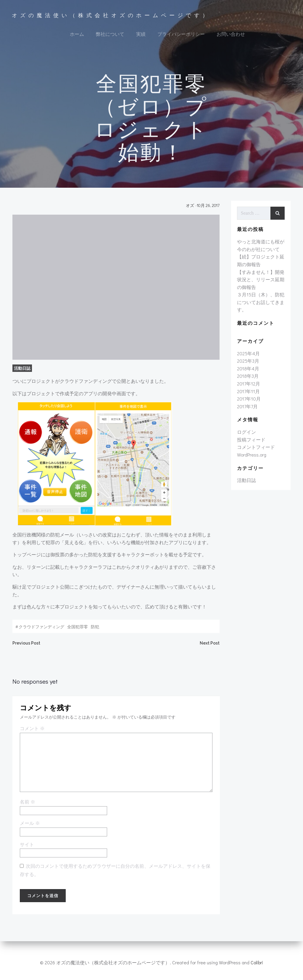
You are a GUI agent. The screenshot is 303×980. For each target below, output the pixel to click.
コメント (32, 733)
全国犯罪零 (77, 630)
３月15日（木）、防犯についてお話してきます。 (260, 306)
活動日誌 (22, 371)
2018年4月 (248, 372)
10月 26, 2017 (209, 208)
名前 (27, 806)
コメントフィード (256, 450)
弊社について (110, 34)
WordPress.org (251, 458)
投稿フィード (251, 443)
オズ (191, 208)
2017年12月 (248, 387)
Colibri (257, 962)
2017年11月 (248, 395)
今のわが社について (258, 252)
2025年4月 (248, 357)
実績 (141, 34)
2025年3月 (248, 364)
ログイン (246, 435)
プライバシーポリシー (181, 34)
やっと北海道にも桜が (260, 245)
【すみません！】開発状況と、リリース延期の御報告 (260, 283)
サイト (26, 849)
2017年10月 (249, 402)
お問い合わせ (231, 34)
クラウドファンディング (41, 630)
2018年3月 (248, 379)
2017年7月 (247, 410)
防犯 (94, 630)
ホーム (77, 34)
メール (29, 828)
